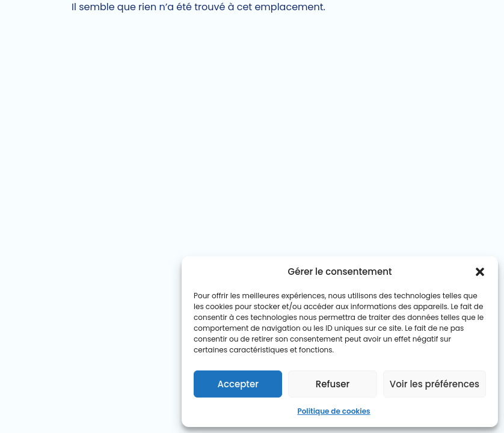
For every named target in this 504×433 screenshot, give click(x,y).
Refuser (333, 384)
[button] (480, 272)
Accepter (238, 384)
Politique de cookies (333, 411)
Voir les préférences (435, 384)
